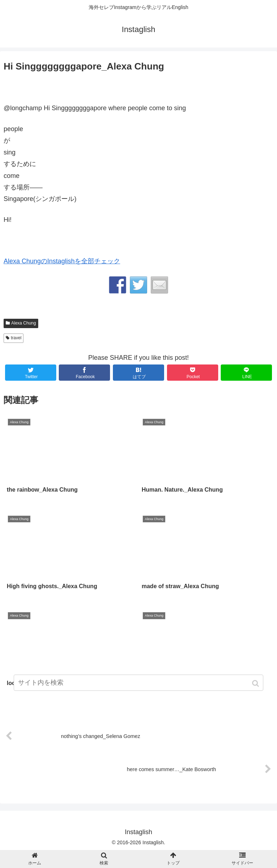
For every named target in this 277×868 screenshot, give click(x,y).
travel (16, 338)
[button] (256, 683)
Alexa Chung (24, 323)
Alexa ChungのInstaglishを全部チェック (62, 261)
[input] (138, 683)
